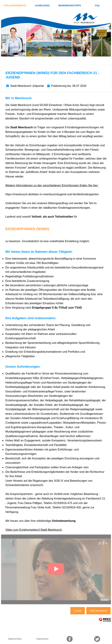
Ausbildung (42, 6)
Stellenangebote (15, 6)
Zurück (78, 611)
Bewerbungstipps (70, 6)
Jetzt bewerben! (98, 611)
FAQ (97, 6)
